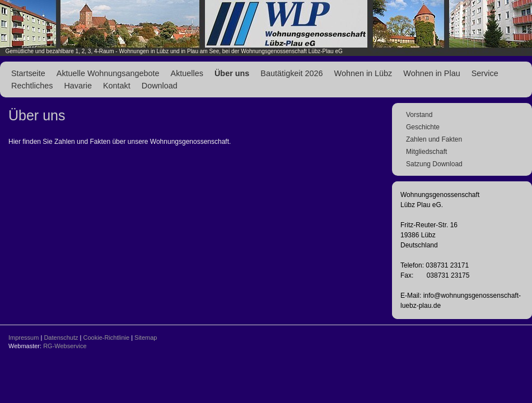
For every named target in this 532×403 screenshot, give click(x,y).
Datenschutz (61, 338)
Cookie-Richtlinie (107, 338)
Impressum (24, 338)
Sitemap (146, 338)
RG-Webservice (65, 346)
